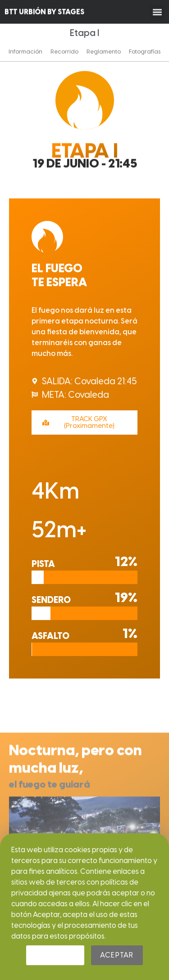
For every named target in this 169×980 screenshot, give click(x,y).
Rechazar (55, 955)
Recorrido (64, 52)
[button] (157, 11)
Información (25, 52)
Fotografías (145, 52)
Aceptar (117, 955)
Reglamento (104, 52)
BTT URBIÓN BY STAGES (44, 11)
